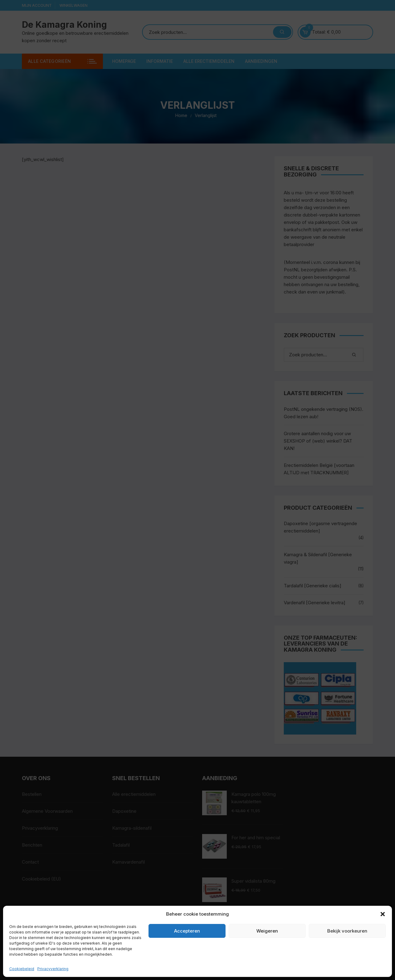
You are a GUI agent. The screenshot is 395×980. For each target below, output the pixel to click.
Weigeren (267, 931)
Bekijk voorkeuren (347, 931)
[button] (383, 914)
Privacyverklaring (53, 969)
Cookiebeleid (22, 969)
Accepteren (187, 931)
